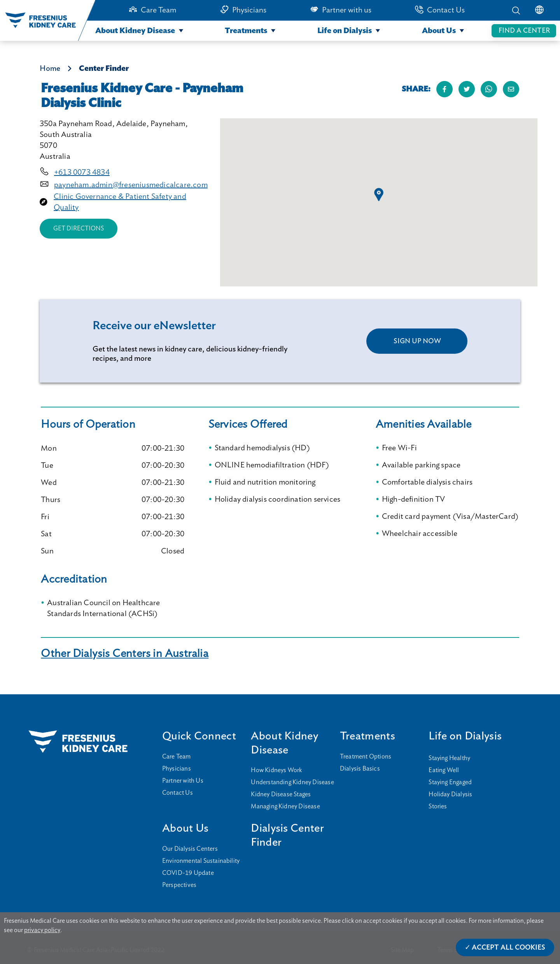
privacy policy (42, 930)
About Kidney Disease (135, 31)
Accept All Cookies (508, 948)
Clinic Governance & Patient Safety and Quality (120, 202)
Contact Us (446, 10)
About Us (439, 31)
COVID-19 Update (188, 873)
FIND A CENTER (524, 31)
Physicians (249, 10)
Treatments (246, 31)
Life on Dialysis (345, 31)
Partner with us (347, 10)
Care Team (158, 10)
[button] (379, 195)
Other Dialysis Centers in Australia (125, 654)
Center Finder (104, 68)
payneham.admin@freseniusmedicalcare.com (131, 185)
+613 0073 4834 (82, 172)
